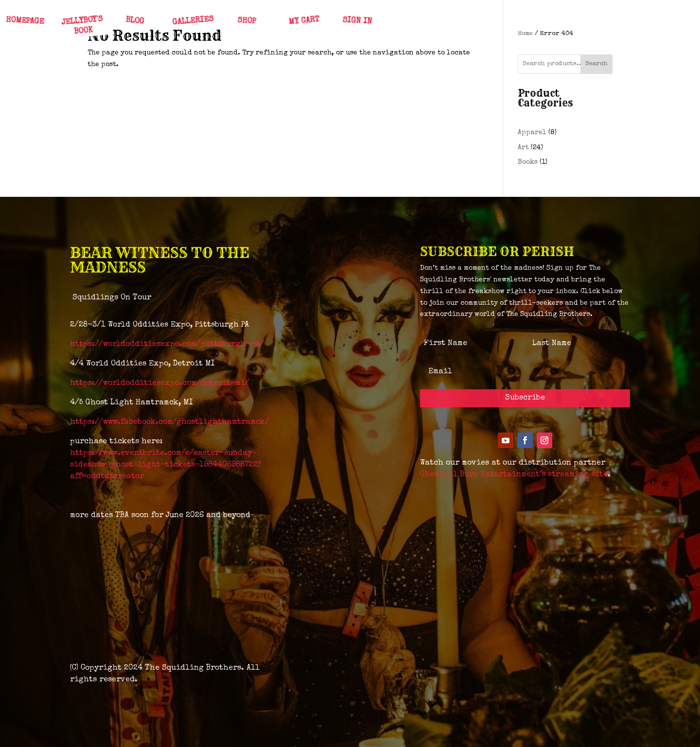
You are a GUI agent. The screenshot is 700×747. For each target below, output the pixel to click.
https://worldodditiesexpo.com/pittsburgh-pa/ (167, 345)
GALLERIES (193, 21)
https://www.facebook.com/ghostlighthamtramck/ (170, 422)
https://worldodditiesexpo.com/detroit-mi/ (160, 383)
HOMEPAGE (25, 21)
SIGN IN (357, 21)
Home (525, 34)
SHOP (246, 21)
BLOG (134, 21)
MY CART (304, 21)
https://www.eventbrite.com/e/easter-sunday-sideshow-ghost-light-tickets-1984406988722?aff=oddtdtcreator (166, 465)
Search (596, 64)
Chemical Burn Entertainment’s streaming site (514, 475)
